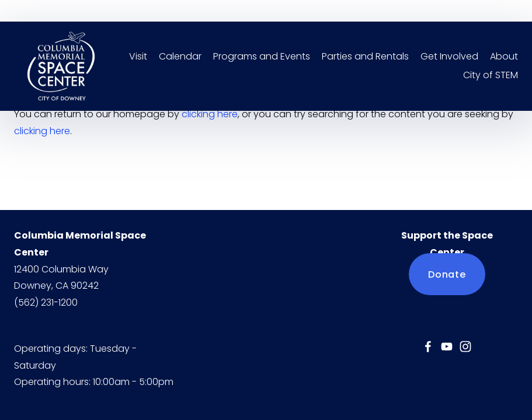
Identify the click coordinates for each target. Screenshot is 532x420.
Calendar (180, 56)
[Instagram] (465, 346)
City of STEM (491, 75)
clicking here (210, 114)
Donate (447, 274)
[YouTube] (447, 346)
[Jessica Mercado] (428, 346)
